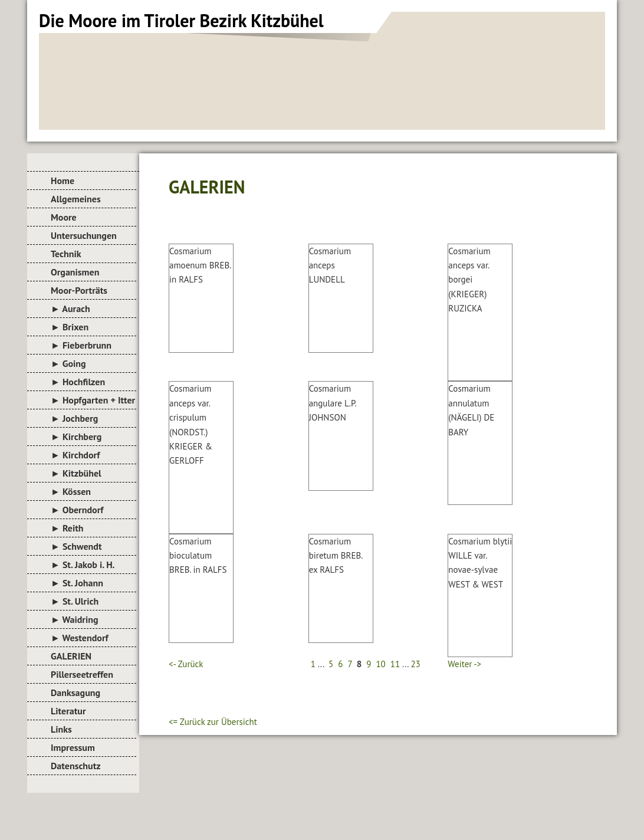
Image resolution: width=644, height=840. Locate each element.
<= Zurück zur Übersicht (213, 722)
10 (380, 664)
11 (395, 664)
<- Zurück (186, 664)
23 (415, 664)
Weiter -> (464, 664)
